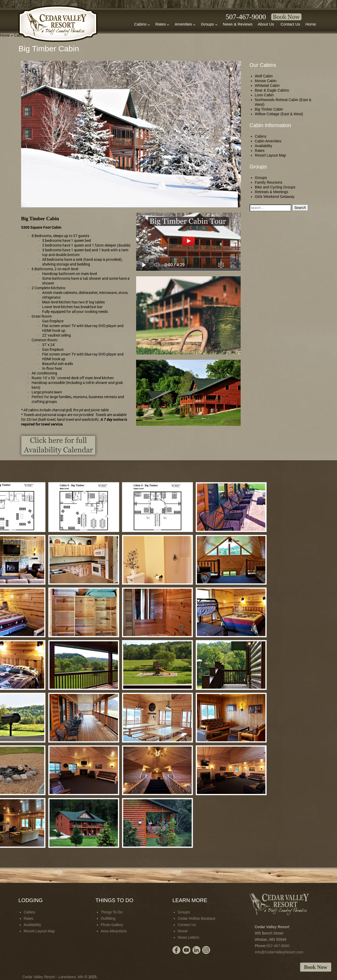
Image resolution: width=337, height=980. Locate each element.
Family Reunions (269, 182)
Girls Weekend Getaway (275, 197)
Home (311, 24)
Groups (209, 24)
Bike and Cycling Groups (275, 187)
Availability (264, 146)
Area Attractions (114, 931)
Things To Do (112, 912)
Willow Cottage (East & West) (279, 114)
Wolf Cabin (264, 76)
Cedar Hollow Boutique (197, 918)
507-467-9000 (246, 17)
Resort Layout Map (270, 155)
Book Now (316, 967)
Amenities (185, 24)
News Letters (189, 937)
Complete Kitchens (50, 288)
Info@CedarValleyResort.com (279, 952)
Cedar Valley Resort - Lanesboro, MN (53, 977)
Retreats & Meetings (272, 192)
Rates (162, 24)
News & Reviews (238, 24)
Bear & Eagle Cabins (272, 90)
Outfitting (108, 918)
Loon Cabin (264, 95)
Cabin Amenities (268, 141)
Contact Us (290, 24)
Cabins (142, 24)
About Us (266, 24)
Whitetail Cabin (267, 86)
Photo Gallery (112, 925)
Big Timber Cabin (269, 109)
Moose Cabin (266, 81)
